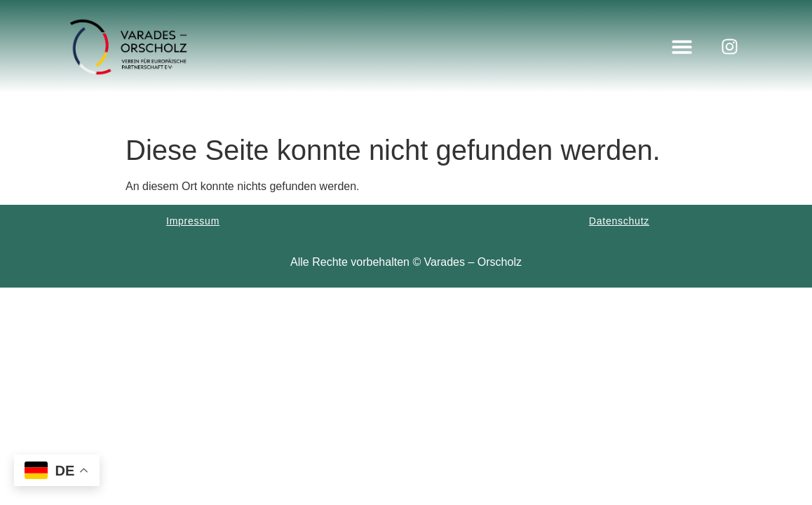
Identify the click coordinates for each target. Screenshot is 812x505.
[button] (682, 47)
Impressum (193, 221)
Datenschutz (619, 221)
